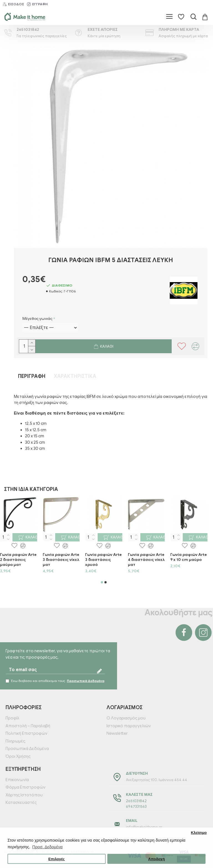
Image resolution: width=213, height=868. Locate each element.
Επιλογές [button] (56, 859)
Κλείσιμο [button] (199, 833)
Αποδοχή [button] (156, 859)
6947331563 (136, 806)
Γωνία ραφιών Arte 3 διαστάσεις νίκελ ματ (61, 560)
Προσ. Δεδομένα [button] (47, 847)
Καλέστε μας (139, 795)
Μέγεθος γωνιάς (37, 319)
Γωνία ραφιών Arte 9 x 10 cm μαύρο (189, 557)
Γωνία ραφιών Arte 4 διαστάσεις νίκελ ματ (146, 560)
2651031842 (136, 801)
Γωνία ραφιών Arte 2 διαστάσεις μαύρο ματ (18, 560)
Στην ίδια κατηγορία (31, 489)
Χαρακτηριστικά (75, 376)
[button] (102, 582)
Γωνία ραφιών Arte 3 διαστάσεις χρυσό (103, 560)
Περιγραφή (32, 376)
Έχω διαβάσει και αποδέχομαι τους (55, 681)
